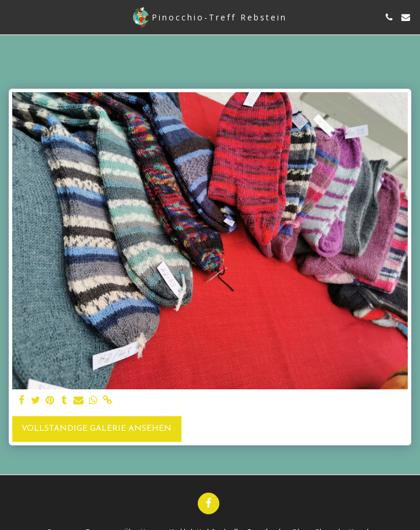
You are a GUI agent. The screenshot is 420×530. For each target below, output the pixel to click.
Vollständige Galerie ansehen (97, 429)
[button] (13, 17)
